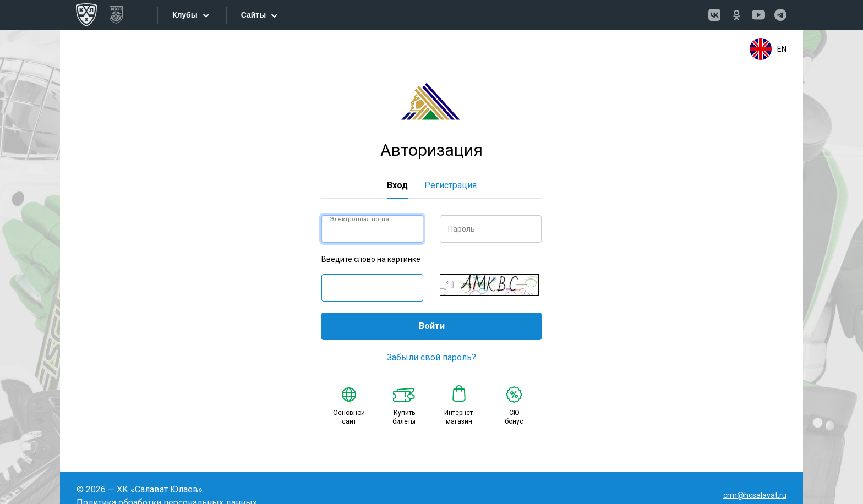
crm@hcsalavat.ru (755, 495)
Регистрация (450, 185)
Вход (397, 185)
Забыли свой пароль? (431, 357)
